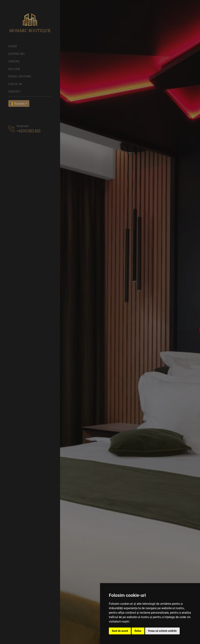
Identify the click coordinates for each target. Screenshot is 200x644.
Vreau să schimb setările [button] (162, 631)
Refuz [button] (138, 631)
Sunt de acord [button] (120, 631)
